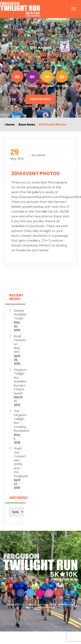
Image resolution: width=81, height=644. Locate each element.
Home (9, 125)
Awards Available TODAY (20, 315)
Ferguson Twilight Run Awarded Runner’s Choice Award (20, 382)
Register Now (40, 99)
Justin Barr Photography (49, 182)
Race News (27, 125)
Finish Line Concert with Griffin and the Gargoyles (21, 462)
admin (41, 155)
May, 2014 (17, 155)
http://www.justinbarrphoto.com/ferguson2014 (46, 197)
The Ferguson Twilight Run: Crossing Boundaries (22, 421)
